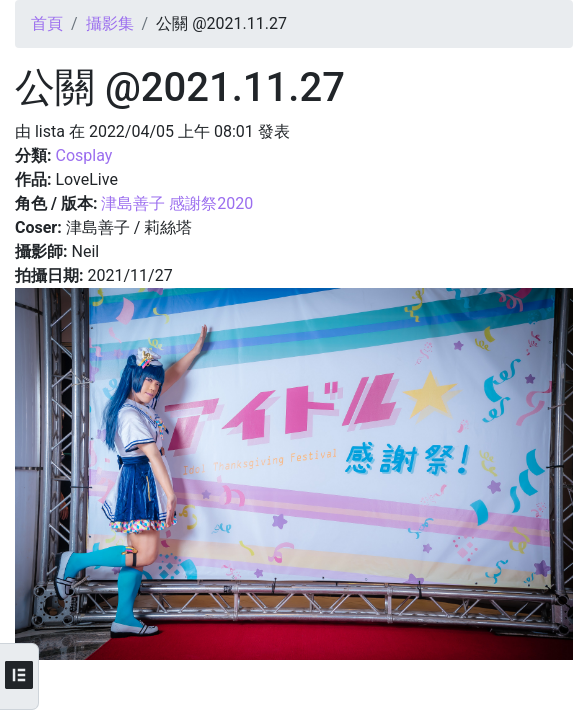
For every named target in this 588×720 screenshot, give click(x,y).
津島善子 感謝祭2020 (177, 203)
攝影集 (110, 23)
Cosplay (83, 155)
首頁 (47, 23)
